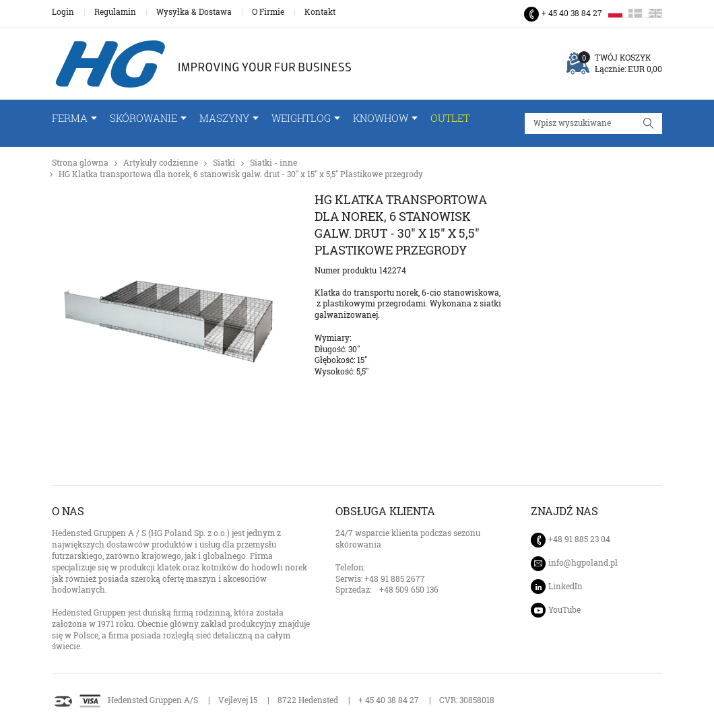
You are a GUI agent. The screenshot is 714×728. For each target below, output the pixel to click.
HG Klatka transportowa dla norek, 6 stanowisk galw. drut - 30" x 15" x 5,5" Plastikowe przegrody (241, 174)
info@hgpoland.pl (583, 563)
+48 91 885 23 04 (579, 539)
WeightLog (301, 118)
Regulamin (115, 12)
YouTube (564, 610)
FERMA (70, 118)
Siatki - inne (273, 163)
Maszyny (224, 118)
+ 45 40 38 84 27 (572, 13)
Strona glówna (80, 163)
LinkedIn (565, 586)
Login (63, 12)
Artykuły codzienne (161, 163)
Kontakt (320, 12)
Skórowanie (143, 118)
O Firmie (268, 12)
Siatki (224, 163)
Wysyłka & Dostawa (194, 12)
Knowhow (381, 118)
